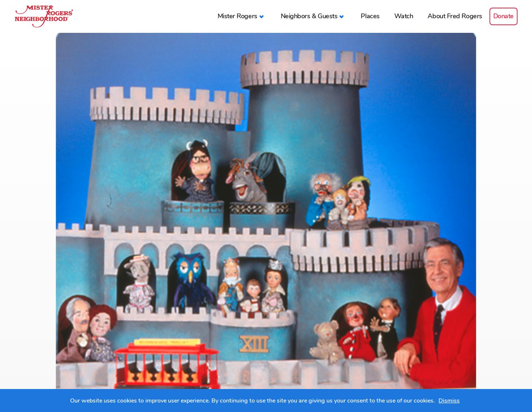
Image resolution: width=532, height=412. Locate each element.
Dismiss (449, 401)
